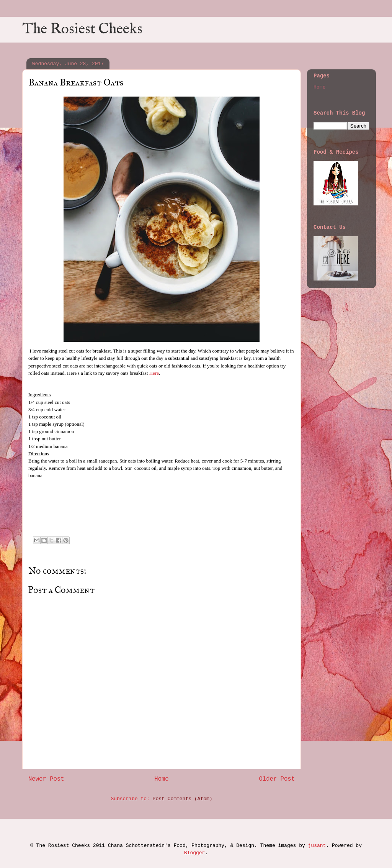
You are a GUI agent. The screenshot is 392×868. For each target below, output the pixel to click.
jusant (317, 846)
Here (154, 373)
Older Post (277, 779)
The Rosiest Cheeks (82, 30)
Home (161, 779)
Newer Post (46, 779)
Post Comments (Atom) (183, 799)
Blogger (195, 853)
